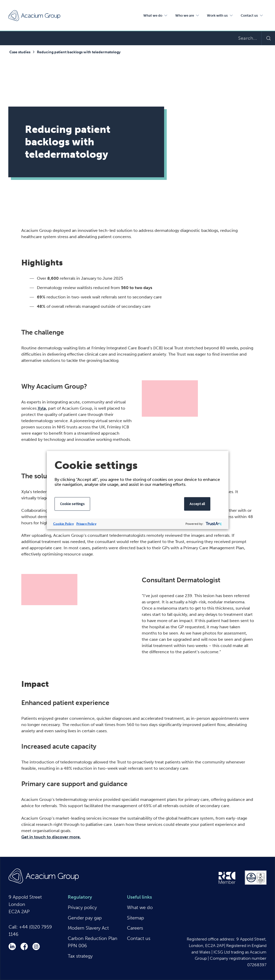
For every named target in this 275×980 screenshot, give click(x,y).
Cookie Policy (63, 524)
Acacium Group (34, 16)
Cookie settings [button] (72, 504)
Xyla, (42, 408)
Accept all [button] (197, 504)
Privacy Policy (86, 524)
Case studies (20, 52)
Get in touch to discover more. (51, 837)
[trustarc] (213, 524)
